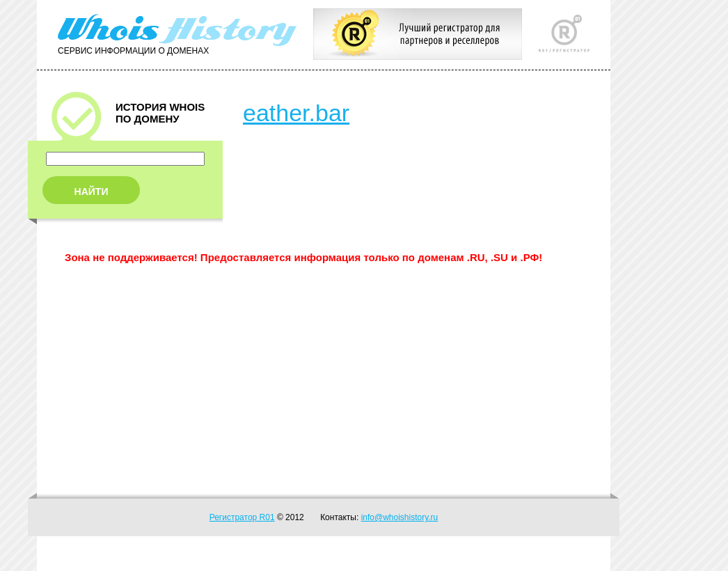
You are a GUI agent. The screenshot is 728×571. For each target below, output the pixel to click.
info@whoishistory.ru (400, 517)
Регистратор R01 (242, 517)
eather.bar (296, 113)
